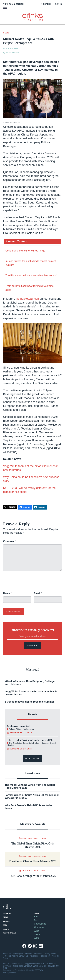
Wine (37, 931)
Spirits (37, 934)
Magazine (7, 913)
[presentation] (27, 583)
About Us (7, 954)
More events (32, 759)
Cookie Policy (11, 956)
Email (38, 593)
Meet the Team (10, 933)
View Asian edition (14, 4)
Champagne (40, 924)
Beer (36, 920)
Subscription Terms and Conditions (27, 954)
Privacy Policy (50, 954)
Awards (7, 921)
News (5, 917)
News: (37, 913)
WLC (36, 938)
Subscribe (32, 646)
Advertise (34, 956)
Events (6, 929)
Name (7, 593)
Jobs (5, 925)
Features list (45, 956)
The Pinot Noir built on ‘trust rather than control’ (31, 275)
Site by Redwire (10, 973)
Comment (10, 541)
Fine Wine (39, 927)
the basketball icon (27, 299)
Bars (36, 917)
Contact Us (23, 956)
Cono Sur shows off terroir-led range (25, 251)
